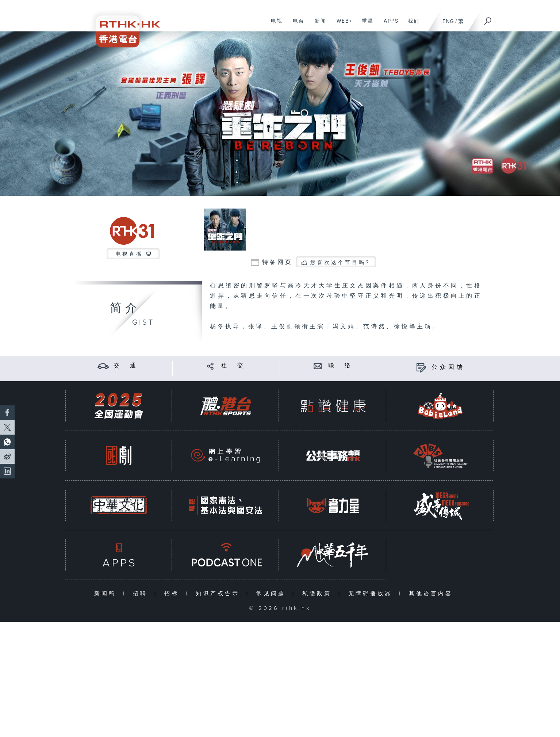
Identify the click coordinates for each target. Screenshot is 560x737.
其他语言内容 (432, 594)
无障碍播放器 (372, 594)
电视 (274, 25)
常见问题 (273, 594)
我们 (411, 25)
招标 (173, 594)
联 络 (341, 366)
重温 (365, 25)
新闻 (318, 25)
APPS (388, 25)
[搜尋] (488, 19)
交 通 (126, 366)
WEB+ (342, 25)
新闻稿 (107, 594)
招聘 (142, 594)
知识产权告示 (219, 594)
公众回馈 (448, 367)
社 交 (233, 366)
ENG (448, 21)
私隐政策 (319, 594)
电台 (296, 25)
